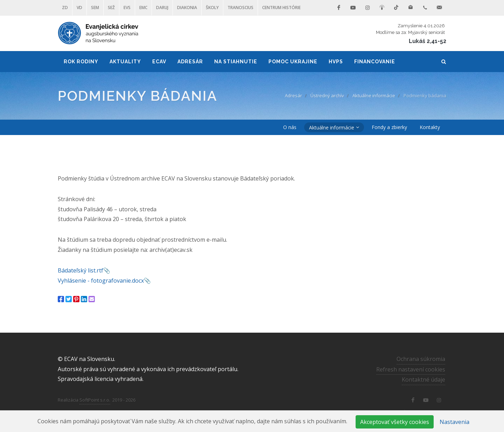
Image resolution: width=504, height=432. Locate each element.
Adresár (293, 95)
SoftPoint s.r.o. (95, 400)
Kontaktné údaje (423, 380)
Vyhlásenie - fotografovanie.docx (101, 281)
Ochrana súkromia (421, 359)
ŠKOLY (212, 8)
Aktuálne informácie (374, 95)
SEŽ (111, 8)
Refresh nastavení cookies (411, 369)
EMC (143, 8)
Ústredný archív (327, 95)
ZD (65, 8)
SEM (95, 8)
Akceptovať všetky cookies (395, 422)
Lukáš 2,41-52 (428, 41)
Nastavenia (454, 422)
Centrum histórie (281, 8)
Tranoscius (240, 8)
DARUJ (162, 8)
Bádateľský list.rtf (80, 270)
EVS (127, 8)
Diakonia (187, 8)
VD (79, 8)
